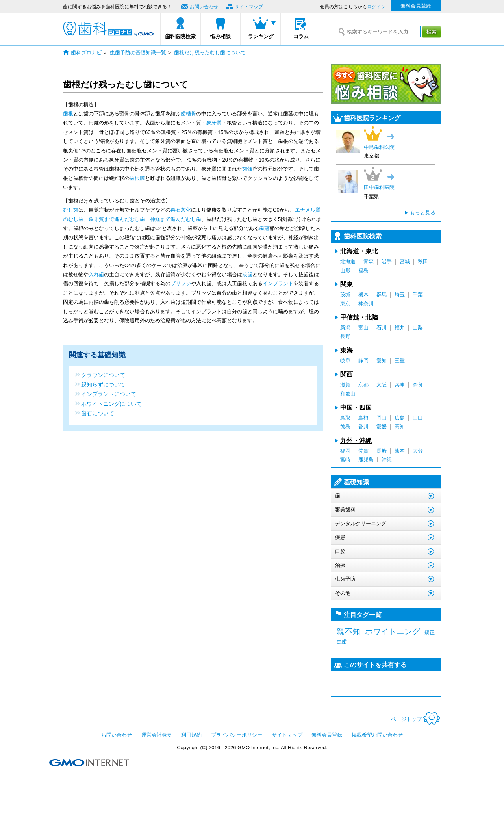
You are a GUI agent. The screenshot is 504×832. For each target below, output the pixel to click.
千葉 (418, 294)
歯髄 (247, 169)
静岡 (363, 361)
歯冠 (264, 228)
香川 (363, 426)
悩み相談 (220, 36)
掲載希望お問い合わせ (377, 735)
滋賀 (345, 385)
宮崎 (345, 460)
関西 (346, 374)
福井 (400, 328)
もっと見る (423, 213)
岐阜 (345, 361)
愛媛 (382, 426)
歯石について (98, 413)
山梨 (418, 328)
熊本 (400, 451)
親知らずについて (103, 384)
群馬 (382, 294)
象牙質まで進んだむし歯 (117, 219)
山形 (345, 270)
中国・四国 (356, 408)
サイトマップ (249, 7)
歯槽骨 (188, 114)
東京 (345, 304)
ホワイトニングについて (111, 404)
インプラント (278, 283)
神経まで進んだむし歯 (176, 219)
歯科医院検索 (180, 36)
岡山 (382, 418)
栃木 (363, 294)
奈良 (418, 385)
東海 (346, 350)
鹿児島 (366, 460)
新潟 (345, 328)
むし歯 (71, 210)
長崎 (382, 451)
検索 (432, 32)
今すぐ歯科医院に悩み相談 (386, 84)
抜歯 (247, 274)
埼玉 (400, 294)
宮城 (405, 261)
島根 (363, 418)
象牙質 (214, 123)
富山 (363, 328)
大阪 (382, 385)
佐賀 (363, 451)
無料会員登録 (416, 6)
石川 (382, 328)
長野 (345, 336)
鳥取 (345, 418)
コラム (301, 36)
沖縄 (387, 460)
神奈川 (366, 304)
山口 (418, 418)
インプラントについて (109, 394)
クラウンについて (103, 375)
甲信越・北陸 (359, 317)
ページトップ (416, 719)
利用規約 (191, 735)
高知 (400, 426)
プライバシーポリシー (237, 735)
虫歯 (342, 642)
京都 (363, 385)
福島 (363, 270)
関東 (346, 284)
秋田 (423, 261)
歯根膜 (137, 178)
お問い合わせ (204, 7)
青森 (369, 261)
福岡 (345, 451)
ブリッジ (181, 283)
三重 (400, 361)
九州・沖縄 (356, 441)
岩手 (387, 261)
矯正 (430, 632)
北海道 (348, 261)
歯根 (68, 114)
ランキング (261, 36)
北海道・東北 (359, 251)
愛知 (382, 361)
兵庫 (400, 385)
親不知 (348, 631)
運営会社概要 (157, 735)
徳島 (345, 426)
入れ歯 (96, 274)
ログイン (376, 7)
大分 (418, 451)
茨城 (345, 294)
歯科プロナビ (108, 29)
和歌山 (348, 394)
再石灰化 (181, 210)
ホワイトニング (393, 631)
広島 (400, 418)
